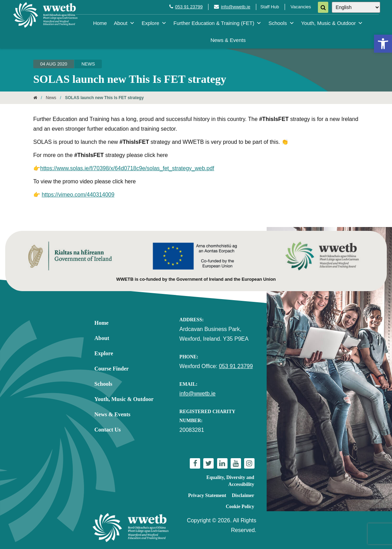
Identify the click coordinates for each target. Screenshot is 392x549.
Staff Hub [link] (270, 7)
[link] (383, 44)
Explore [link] (154, 23)
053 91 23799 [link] (189, 7)
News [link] (88, 64)
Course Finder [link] (112, 369)
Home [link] (100, 23)
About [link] (124, 23)
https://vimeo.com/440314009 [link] (78, 195)
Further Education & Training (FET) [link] (217, 23)
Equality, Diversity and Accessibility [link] (230, 481)
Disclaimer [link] (243, 495)
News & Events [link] (228, 40)
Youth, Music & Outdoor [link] (332, 23)
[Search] (323, 7)
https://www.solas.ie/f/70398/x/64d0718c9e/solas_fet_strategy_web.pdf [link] (127, 168)
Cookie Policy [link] (240, 507)
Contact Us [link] (108, 430)
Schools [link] (281, 23)
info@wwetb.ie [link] (236, 7)
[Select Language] (356, 7)
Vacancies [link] (301, 7)
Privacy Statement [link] (207, 495)
